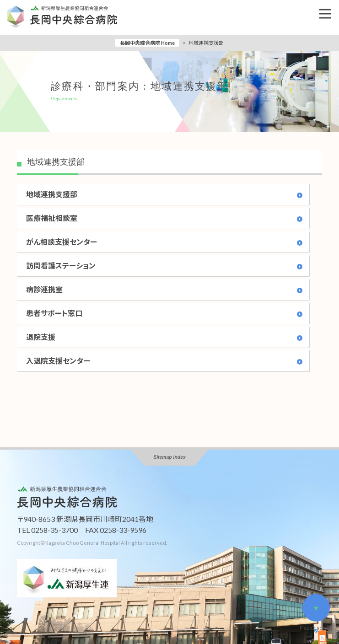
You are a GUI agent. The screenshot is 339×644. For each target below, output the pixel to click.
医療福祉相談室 (52, 218)
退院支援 (41, 337)
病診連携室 (44, 289)
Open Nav (329, 7)
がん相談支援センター (62, 242)
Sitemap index (169, 457)
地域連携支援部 (52, 194)
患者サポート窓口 (54, 313)
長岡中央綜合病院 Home (147, 43)
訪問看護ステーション (61, 266)
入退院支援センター (58, 361)
